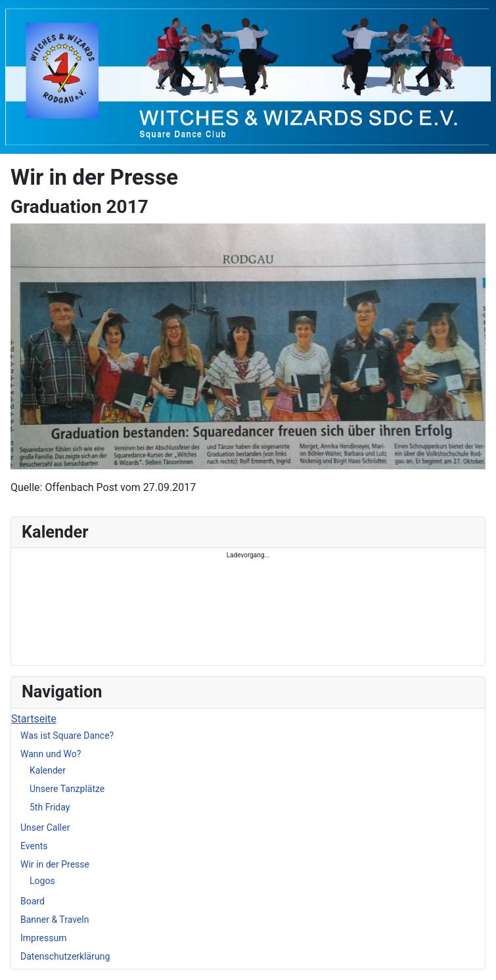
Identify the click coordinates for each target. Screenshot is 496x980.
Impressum (43, 938)
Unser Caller (45, 828)
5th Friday (50, 807)
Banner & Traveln (55, 920)
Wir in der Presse (55, 864)
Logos (42, 881)
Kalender (48, 770)
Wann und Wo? (51, 754)
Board (33, 901)
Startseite (34, 719)
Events (34, 846)
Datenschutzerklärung (65, 956)
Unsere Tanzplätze (67, 789)
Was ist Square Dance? (67, 735)
